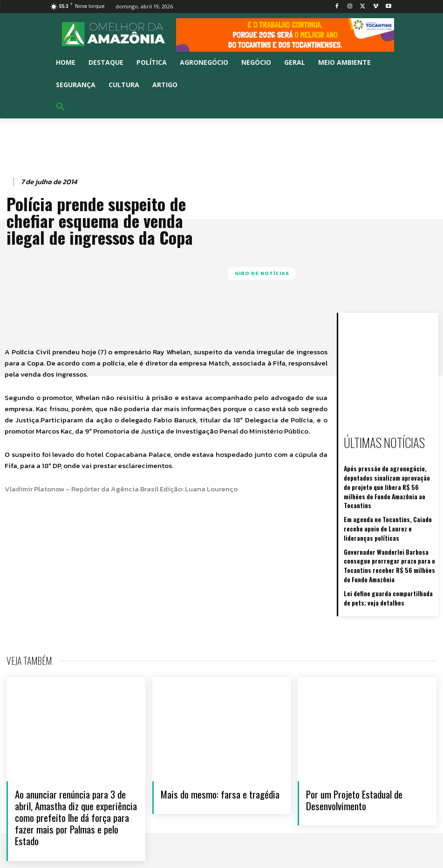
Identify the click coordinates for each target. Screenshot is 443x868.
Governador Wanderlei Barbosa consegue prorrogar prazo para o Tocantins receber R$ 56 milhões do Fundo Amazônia (387, 544)
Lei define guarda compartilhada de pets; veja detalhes (385, 573)
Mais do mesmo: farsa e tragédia (220, 768)
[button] (61, 107)
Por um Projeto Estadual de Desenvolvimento (354, 774)
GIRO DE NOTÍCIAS (262, 273)
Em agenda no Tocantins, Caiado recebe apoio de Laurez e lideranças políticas (386, 511)
